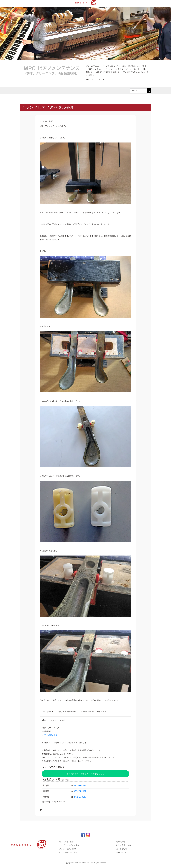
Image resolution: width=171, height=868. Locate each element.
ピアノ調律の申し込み (68, 852)
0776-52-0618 (80, 797)
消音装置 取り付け (123, 845)
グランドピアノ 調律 (67, 849)
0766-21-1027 (80, 785)
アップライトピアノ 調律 (69, 845)
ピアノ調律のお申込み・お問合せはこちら (85, 774)
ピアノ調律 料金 (66, 842)
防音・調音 (121, 842)
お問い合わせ (121, 852)
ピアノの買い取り (50, 735)
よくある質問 (121, 849)
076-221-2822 (80, 791)
